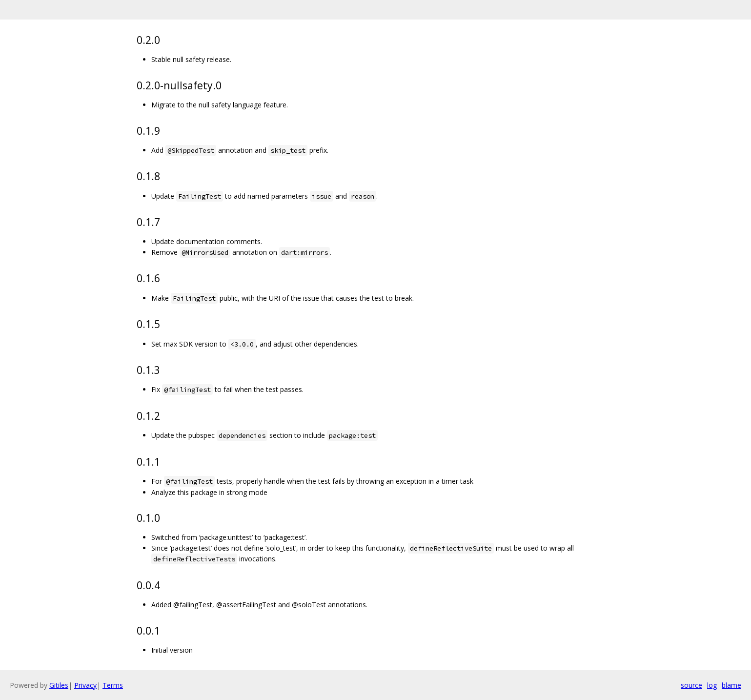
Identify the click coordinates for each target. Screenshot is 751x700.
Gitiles (59, 685)
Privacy (85, 685)
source (691, 685)
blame (731, 685)
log (712, 685)
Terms (113, 685)
